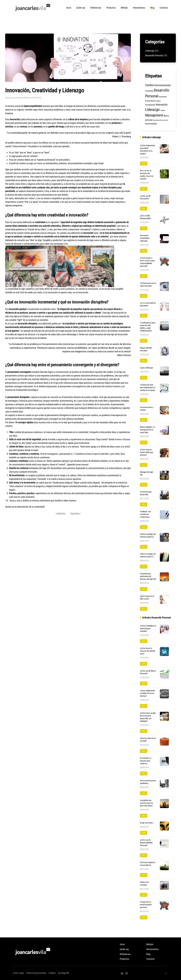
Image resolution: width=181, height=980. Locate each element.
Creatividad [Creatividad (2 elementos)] (149, 91)
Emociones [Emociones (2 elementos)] (163, 97)
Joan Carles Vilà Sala (22, 98)
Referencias (96, 8)
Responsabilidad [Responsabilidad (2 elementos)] (151, 124)
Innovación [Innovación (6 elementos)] (162, 105)
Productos (111, 8)
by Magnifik (64, 973)
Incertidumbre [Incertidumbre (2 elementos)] (150, 105)
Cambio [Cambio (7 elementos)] (149, 85)
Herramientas (152, 949)
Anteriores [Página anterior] (60, 514)
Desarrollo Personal (154, 55)
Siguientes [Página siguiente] (76, 514)
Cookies (52, 973)
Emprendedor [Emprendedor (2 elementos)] (150, 101)
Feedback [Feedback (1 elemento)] (158, 101)
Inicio (69, 8)
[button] (166, 973)
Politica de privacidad (36, 973)
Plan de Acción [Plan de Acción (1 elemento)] (164, 120)
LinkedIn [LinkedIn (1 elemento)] (163, 110)
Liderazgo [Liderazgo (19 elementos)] (152, 110)
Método (124, 8)
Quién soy (81, 8)
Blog (152, 8)
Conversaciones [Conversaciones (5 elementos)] (162, 85)
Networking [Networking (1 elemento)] (156, 120)
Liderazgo (150, 51)
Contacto (164, 8)
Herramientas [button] (139, 8)
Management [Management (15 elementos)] (154, 115)
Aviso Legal (18, 973)
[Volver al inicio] (33, 8)
